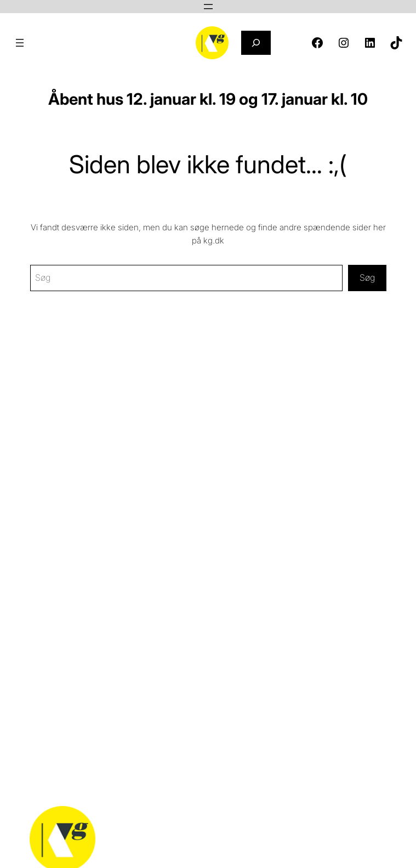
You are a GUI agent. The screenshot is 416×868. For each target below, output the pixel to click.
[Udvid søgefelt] (256, 43)
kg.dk (214, 240)
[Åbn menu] (208, 7)
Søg (367, 277)
